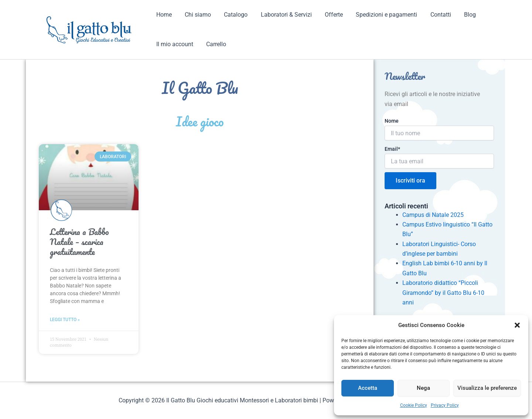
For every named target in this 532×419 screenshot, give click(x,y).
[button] (517, 325)
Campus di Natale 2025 (433, 215)
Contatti (433, 15)
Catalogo (233, 15)
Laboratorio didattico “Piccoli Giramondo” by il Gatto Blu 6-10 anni (443, 293)
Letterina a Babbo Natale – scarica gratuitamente (79, 242)
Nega (423, 388)
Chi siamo (196, 15)
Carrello (214, 44)
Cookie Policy (414, 405)
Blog (461, 15)
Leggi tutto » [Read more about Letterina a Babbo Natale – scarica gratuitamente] (65, 320)
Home (163, 15)
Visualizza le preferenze (487, 388)
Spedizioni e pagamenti (380, 15)
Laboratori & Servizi (282, 15)
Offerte (328, 15)
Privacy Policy (445, 405)
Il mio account (174, 44)
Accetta (368, 388)
